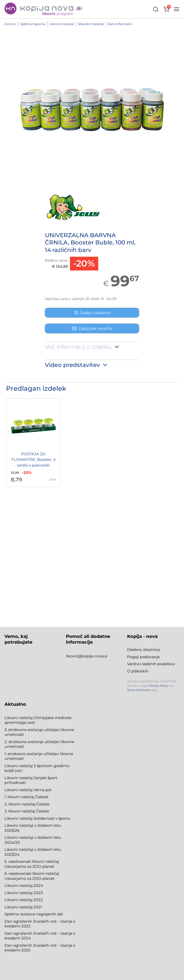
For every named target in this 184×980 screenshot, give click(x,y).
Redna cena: (56, 260)
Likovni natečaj (19, 907)
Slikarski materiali (91, 24)
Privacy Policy (159, 686)
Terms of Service (138, 690)
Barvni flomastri (120, 24)
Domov (10, 24)
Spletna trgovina (33, 24)
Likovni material (61, 24)
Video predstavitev (77, 365)
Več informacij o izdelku (82, 347)
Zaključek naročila (92, 328)
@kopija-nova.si (93, 656)
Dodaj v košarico (92, 313)
